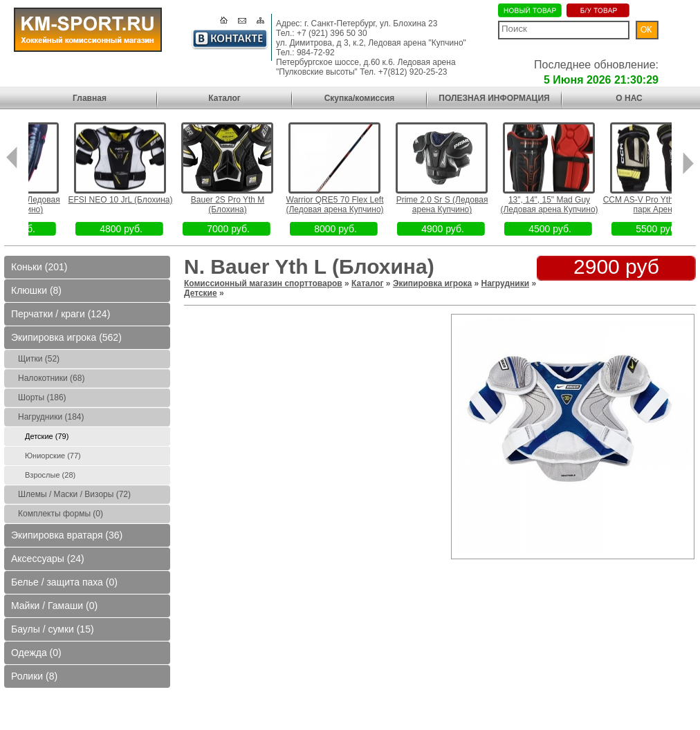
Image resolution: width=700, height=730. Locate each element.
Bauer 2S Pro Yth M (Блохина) (253, 205)
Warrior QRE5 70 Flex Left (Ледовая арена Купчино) (359, 205)
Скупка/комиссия (360, 98)
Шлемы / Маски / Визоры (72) (74, 494)
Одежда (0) (36, 653)
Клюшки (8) (36, 290)
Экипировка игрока (432, 283)
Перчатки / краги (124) (61, 314)
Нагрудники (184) (51, 417)
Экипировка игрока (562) (66, 337)
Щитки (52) (39, 359)
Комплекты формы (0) (61, 514)
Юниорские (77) (53, 456)
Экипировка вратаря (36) (67, 535)
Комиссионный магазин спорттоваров (263, 283)
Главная (90, 98)
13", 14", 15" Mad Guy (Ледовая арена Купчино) (574, 205)
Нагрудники (506, 283)
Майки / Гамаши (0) (54, 606)
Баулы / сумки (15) (53, 629)
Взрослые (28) (50, 475)
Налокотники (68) (51, 378)
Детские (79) (47, 436)
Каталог (224, 98)
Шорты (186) (42, 397)
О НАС (629, 98)
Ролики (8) (34, 676)
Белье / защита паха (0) (64, 582)
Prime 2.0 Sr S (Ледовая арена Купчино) (467, 205)
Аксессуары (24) (48, 559)
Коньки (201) (39, 267)
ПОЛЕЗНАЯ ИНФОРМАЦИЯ (494, 98)
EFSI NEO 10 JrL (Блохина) (146, 200)
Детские (201, 293)
